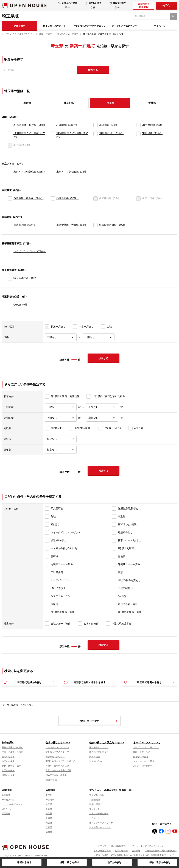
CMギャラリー (9, 809)
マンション (95, 809)
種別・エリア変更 (99, 721)
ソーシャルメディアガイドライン (148, 846)
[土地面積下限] (61, 407)
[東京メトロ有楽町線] (10, 172)
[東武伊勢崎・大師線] (53, 225)
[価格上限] (99, 337)
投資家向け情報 (97, 795)
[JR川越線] (138, 135)
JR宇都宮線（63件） (154, 125)
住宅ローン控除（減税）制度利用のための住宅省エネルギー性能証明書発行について (134, 855)
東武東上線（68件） (25, 225)
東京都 (27, 103)
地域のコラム (96, 761)
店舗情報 (51, 790)
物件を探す (19, 26)
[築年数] (61, 450)
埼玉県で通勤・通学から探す (89, 682)
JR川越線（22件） (152, 133)
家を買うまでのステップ (57, 752)
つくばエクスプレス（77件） (30, 251)
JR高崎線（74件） (109, 125)
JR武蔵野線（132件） (111, 133)
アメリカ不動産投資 (99, 814)
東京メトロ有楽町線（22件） (30, 172)
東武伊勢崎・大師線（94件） (73, 225)
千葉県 (152, 103)
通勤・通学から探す (160, 862)
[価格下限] (61, 337)
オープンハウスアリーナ (101, 823)
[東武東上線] (10, 225)
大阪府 (49, 823)
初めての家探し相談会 (56, 775)
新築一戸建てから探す (12, 747)
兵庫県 (49, 827)
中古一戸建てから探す (12, 752)
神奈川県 (69, 103)
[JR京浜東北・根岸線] (10, 125)
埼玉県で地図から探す (149, 682)
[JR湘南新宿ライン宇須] (10, 135)
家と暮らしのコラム (99, 747)
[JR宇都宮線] (138, 125)
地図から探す (115, 862)
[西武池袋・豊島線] (10, 199)
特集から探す (8, 775)
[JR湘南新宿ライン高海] (53, 135)
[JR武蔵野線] (96, 135)
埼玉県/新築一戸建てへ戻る (20, 705)
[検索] (174, 16)
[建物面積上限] (102, 418)
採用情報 (6, 814)
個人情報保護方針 (119, 846)
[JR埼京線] (53, 125)
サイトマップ (100, 846)
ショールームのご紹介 (144, 761)
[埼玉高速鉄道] (10, 278)
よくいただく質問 (102, 851)
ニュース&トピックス (12, 804)
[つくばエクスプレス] (10, 252)
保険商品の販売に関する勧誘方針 (161, 851)
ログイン (167, 5)
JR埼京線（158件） (67, 125)
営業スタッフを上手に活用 (58, 770)
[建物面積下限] (61, 418)
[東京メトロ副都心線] (53, 172)
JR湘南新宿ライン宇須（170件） (29, 135)
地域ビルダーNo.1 (142, 752)
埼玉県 (49, 804)
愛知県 (49, 818)
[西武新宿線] (53, 199)
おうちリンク (96, 818)
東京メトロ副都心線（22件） (73, 172)
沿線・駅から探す (69, 862)
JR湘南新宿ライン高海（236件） (72, 135)
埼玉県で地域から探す (30, 682)
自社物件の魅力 (141, 757)
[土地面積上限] (102, 407)
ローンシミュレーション (57, 747)
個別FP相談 (51, 780)
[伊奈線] (10, 305)
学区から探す (8, 770)
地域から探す (24, 862)
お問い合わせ (121, 851)
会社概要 (6, 795)
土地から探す (8, 757)
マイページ (160, 26)
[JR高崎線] (96, 125)
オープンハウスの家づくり (146, 747)
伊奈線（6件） (22, 305)
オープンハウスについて (125, 26)
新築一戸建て (96, 804)
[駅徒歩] (61, 439)
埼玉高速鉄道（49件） (26, 278)
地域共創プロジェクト (100, 827)
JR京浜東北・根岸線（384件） (31, 125)
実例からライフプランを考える (60, 761)
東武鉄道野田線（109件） (114, 225)
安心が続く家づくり (55, 757)
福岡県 (49, 832)
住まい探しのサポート (54, 26)
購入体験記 (95, 757)
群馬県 (49, 814)
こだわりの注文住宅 (143, 766)
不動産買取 (95, 800)
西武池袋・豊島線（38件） (29, 198)
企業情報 (7, 790)
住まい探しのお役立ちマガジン (89, 26)
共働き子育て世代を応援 (57, 766)
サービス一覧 (8, 800)
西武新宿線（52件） (68, 198)
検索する (93, 70)
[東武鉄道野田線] (96, 225)
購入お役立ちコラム (99, 752)
